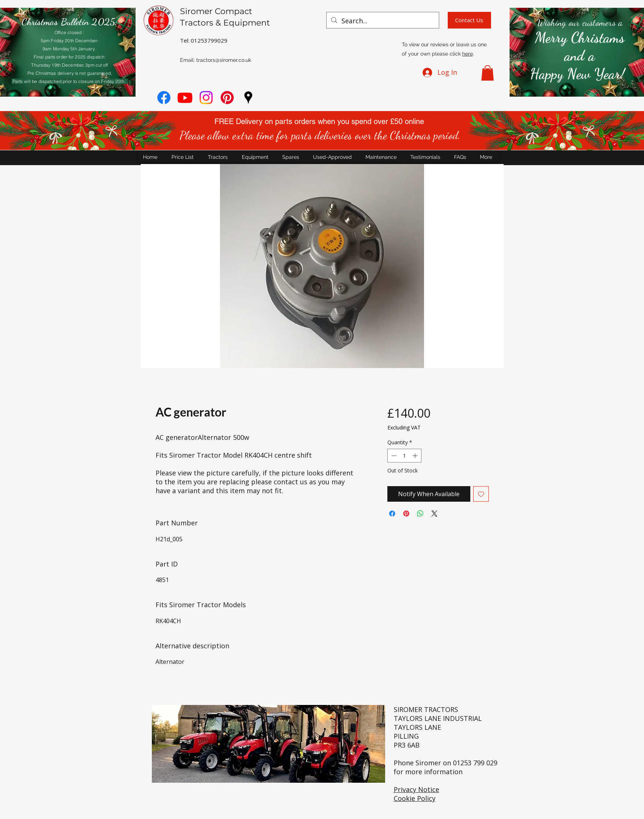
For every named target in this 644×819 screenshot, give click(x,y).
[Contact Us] (469, 20)
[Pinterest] (227, 98)
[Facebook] (164, 98)
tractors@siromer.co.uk (224, 60)
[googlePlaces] (248, 98)
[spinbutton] (404, 456)
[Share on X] (434, 514)
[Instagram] (206, 98)
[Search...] (382, 21)
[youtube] (185, 98)
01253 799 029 (475, 763)
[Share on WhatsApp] (420, 514)
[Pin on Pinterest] (406, 514)
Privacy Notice (416, 789)
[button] (488, 73)
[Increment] (416, 456)
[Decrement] (393, 456)
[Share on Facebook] (392, 514)
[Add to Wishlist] (481, 494)
